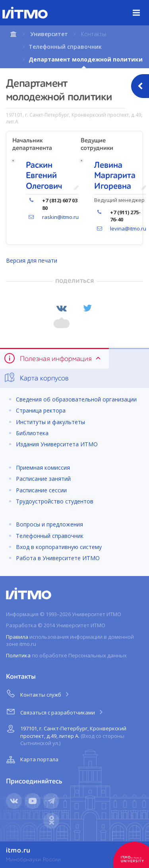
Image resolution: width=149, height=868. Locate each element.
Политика (18, 655)
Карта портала (31, 760)
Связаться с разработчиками (55, 711)
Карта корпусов (36, 378)
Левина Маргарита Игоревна (115, 176)
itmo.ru (18, 851)
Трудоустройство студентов (55, 501)
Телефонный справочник (65, 47)
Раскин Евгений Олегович (44, 176)
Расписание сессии (41, 490)
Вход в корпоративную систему (59, 547)
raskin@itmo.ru (60, 217)
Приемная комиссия (43, 468)
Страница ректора (41, 410)
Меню (141, 7)
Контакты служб (38, 693)
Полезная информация (53, 358)
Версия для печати (32, 260)
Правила (17, 637)
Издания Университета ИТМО (57, 444)
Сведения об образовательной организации (76, 399)
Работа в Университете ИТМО (58, 558)
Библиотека (32, 433)
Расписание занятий (43, 479)
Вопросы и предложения (49, 524)
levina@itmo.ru (128, 229)
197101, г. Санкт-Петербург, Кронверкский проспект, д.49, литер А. (65, 735)
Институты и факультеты (50, 422)
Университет (49, 34)
